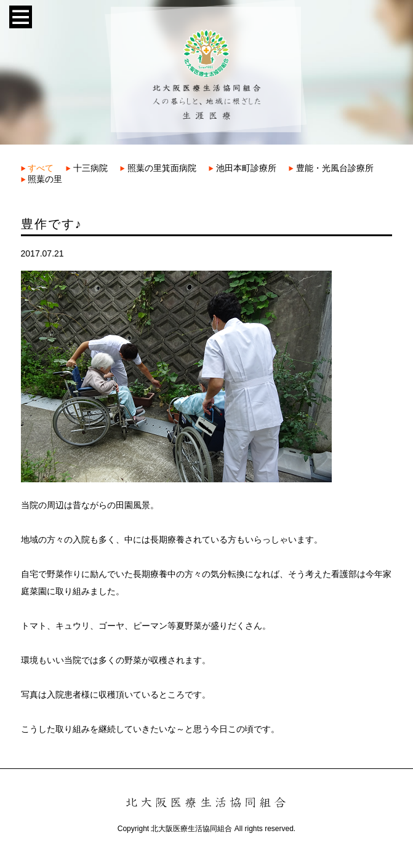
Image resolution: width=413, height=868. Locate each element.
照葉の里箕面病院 (158, 168)
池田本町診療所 (243, 168)
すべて (38, 168)
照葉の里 (42, 179)
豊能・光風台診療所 (331, 168)
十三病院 (87, 168)
